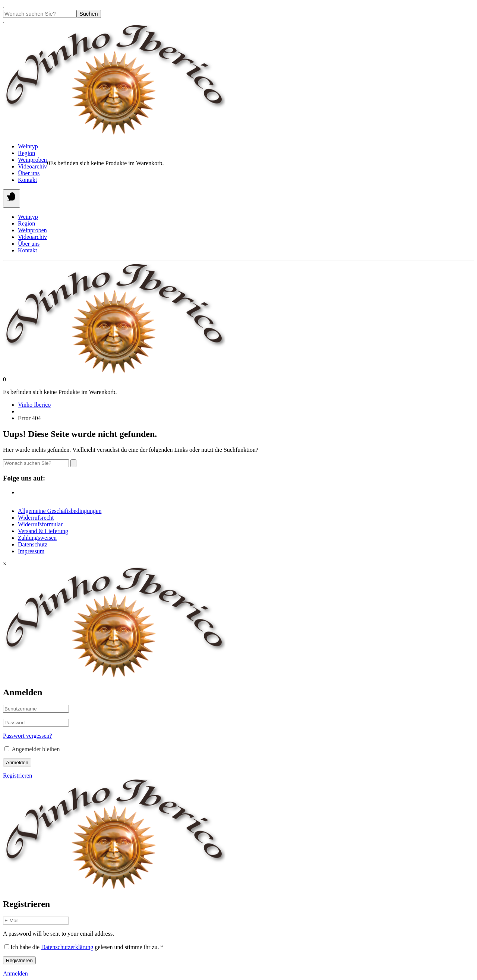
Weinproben (32, 160)
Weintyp (28, 146)
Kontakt (28, 180)
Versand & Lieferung (43, 531)
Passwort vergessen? (28, 736)
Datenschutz (33, 544)
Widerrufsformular (40, 524)
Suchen (89, 14)
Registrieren (18, 776)
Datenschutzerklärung (67, 947)
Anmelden (17, 762)
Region (26, 153)
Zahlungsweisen (37, 538)
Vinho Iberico (34, 405)
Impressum (31, 551)
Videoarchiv (32, 166)
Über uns (29, 173)
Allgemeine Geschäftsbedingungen (60, 511)
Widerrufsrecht (36, 518)
